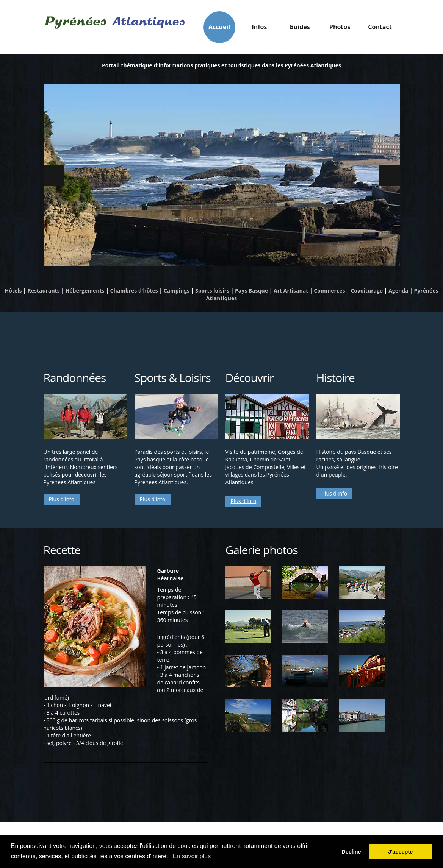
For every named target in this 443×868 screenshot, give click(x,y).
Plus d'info (62, 499)
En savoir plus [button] (192, 856)
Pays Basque (252, 291)
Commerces (329, 291)
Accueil (219, 27)
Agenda (398, 291)
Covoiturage (367, 291)
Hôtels (14, 291)
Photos (340, 27)
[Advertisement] (222, 337)
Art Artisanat (291, 291)
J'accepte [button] (400, 852)
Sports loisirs (212, 291)
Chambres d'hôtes (134, 291)
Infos (260, 29)
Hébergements (85, 291)
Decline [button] (351, 852)
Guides (300, 29)
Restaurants (43, 291)
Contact (380, 27)
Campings (177, 291)
